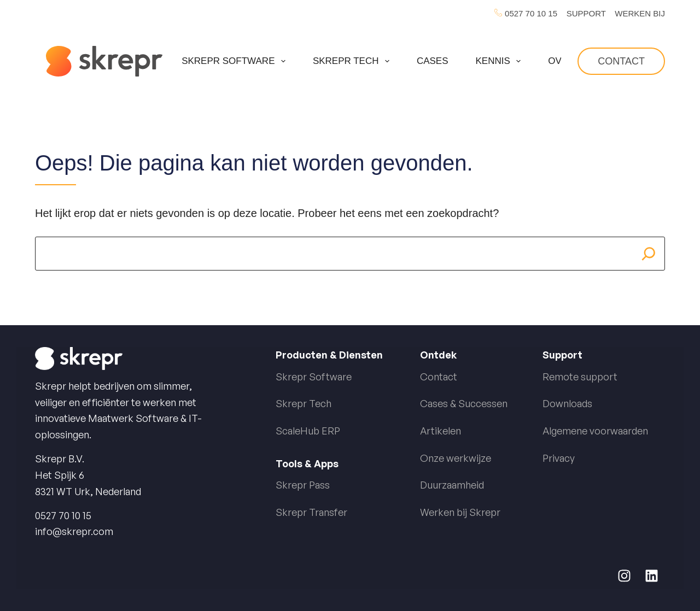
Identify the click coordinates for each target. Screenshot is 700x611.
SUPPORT (586, 13)
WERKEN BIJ (640, 13)
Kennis (501, 61)
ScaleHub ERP (308, 431)
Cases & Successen (464, 403)
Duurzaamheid (452, 485)
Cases (433, 61)
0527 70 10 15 (531, 13)
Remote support (580, 377)
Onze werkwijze (456, 458)
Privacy (559, 458)
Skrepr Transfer (311, 512)
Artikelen (441, 431)
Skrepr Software (236, 61)
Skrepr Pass (303, 485)
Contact (621, 61)
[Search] (649, 254)
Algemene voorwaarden (595, 431)
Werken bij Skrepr (460, 512)
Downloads (567, 403)
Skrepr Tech (353, 61)
